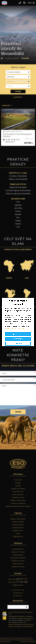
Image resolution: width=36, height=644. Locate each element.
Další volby (18, 344)
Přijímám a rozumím (18, 334)
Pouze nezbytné (18, 339)
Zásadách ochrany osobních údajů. (16, 328)
